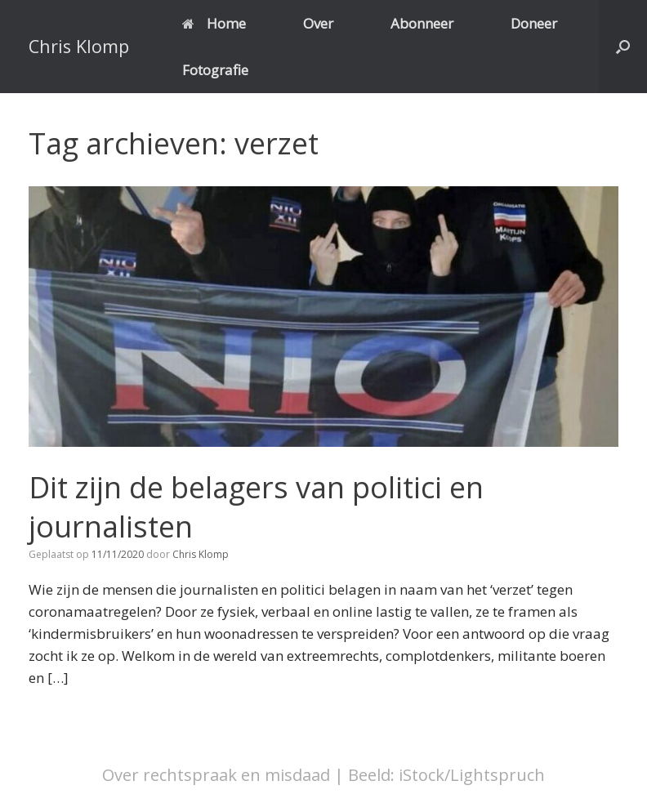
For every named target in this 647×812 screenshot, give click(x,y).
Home (214, 23)
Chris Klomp (201, 554)
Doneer (534, 23)
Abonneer (422, 23)
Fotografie (215, 70)
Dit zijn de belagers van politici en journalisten (256, 507)
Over (318, 23)
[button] (623, 47)
